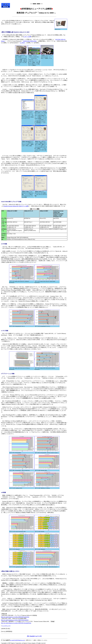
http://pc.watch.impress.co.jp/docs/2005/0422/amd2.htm (15, 617)
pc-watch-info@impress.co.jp (17, 640)
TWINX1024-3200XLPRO (30, 41)
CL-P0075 (22, 43)
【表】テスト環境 (34, 209)
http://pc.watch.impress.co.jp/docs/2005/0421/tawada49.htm (16, 623)
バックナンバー (6, 626)
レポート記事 (27, 37)
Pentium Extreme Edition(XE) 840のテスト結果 (16, 206)
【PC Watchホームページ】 (34, 636)
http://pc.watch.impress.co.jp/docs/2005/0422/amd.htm (15, 620)
